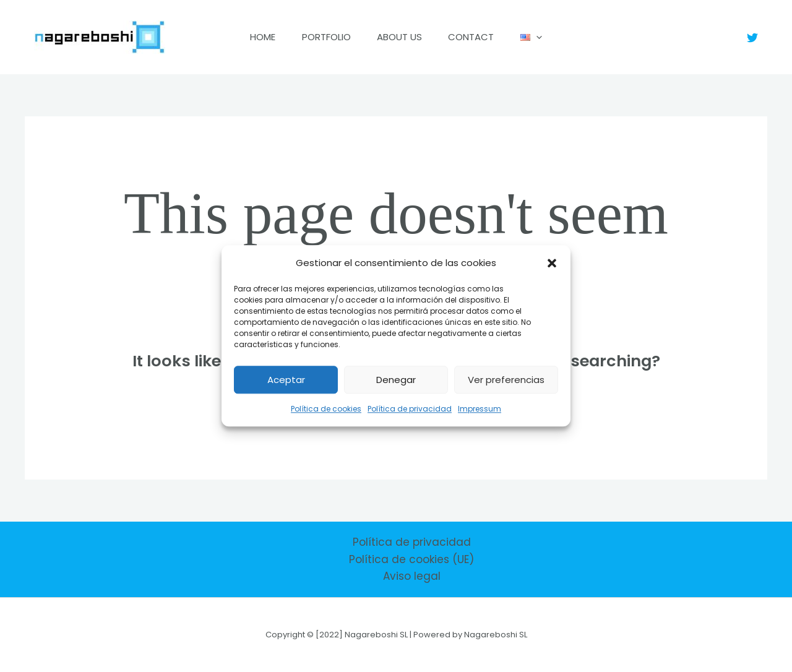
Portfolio (321, 37)
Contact (476, 37)
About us (399, 37)
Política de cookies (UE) (411, 559)
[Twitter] (752, 38)
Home (253, 37)
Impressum (480, 409)
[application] (545, 37)
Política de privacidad (410, 409)
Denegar (396, 380)
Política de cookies (326, 409)
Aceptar (286, 380)
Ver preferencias (506, 380)
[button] (552, 263)
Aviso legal (412, 576)
